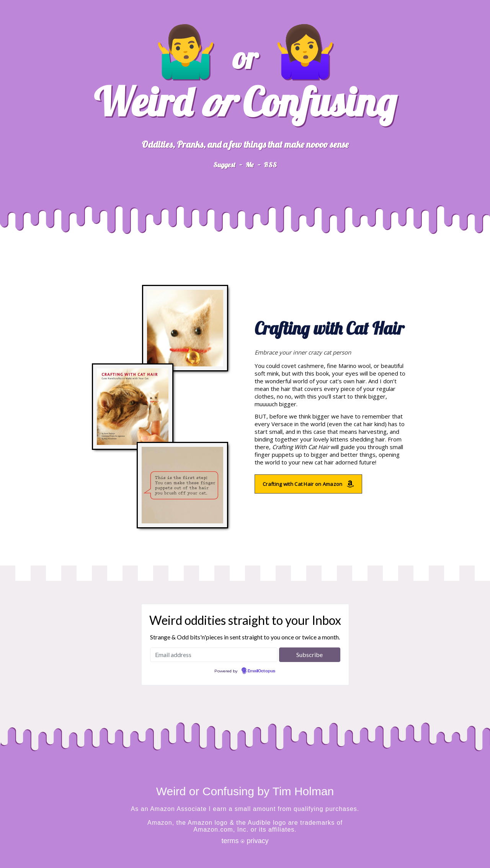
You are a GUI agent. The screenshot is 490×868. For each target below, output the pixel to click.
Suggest (224, 165)
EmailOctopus (261, 671)
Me (250, 165)
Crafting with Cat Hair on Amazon (308, 484)
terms (230, 841)
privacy (258, 841)
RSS (270, 165)
